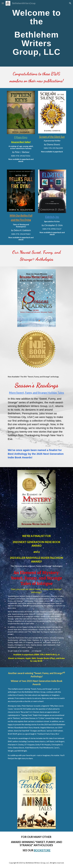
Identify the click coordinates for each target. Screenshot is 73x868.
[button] (3, 3)
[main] (36, 33)
